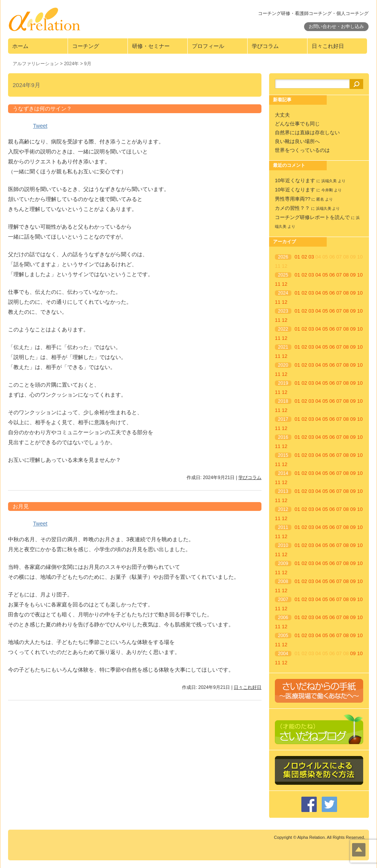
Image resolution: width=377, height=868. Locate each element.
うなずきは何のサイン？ (42, 109)
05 (325, 275)
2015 (283, 455)
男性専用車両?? (293, 199)
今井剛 (327, 190)
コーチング (86, 46)
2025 (283, 275)
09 (353, 275)
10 (360, 275)
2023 (283, 311)
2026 (283, 257)
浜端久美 (329, 181)
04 (318, 275)
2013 (283, 491)
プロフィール (208, 46)
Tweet (40, 126)
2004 (283, 654)
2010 (283, 545)
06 (332, 275)
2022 (283, 329)
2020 (283, 365)
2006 (283, 618)
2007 (283, 600)
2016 (283, 437)
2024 (283, 293)
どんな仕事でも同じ (297, 124)
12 (284, 284)
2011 (283, 527)
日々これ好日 (328, 46)
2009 (283, 563)
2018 (283, 401)
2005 (283, 636)
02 (304, 257)
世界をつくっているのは (302, 150)
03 (311, 257)
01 (297, 257)
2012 (283, 509)
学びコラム (265, 46)
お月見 (21, 506)
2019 (283, 383)
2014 (283, 473)
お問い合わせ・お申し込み (336, 26)
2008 (283, 581)
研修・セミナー (151, 46)
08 (346, 275)
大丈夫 (282, 115)
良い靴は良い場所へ (297, 141)
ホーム (20, 46)
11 (278, 284)
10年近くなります (295, 180)
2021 (283, 347)
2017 (283, 419)
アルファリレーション (36, 64)
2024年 (72, 64)
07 (339, 275)
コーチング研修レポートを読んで (312, 217)
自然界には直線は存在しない (307, 133)
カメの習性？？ (292, 208)
